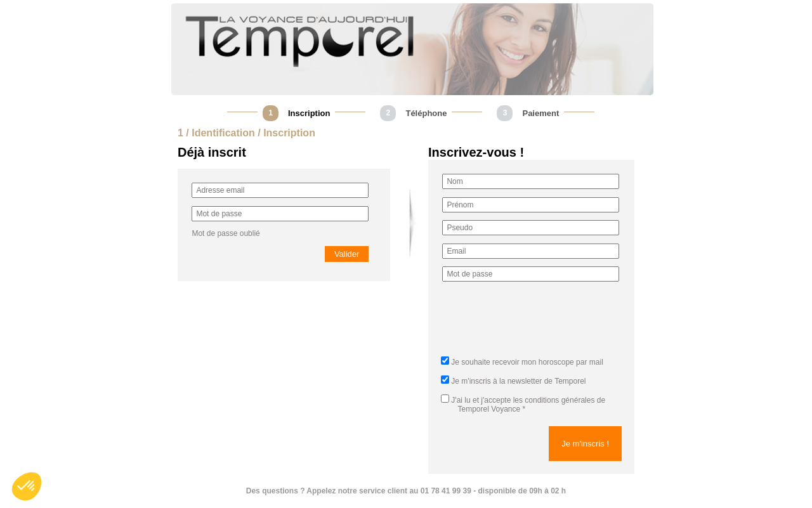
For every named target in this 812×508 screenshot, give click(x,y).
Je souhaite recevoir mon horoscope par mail (527, 362)
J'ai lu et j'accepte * (523, 405)
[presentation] (539, 323)
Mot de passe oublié (226, 233)
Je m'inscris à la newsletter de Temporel (518, 381)
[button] (27, 486)
